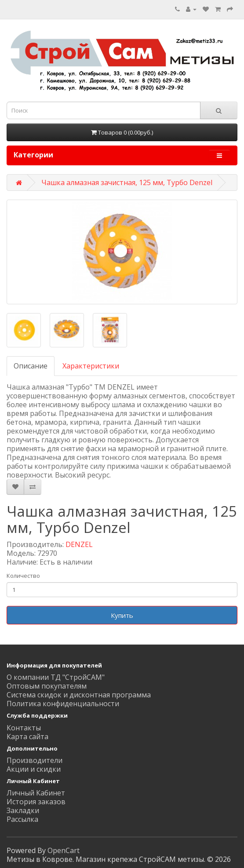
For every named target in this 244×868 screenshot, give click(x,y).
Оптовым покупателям (47, 686)
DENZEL (79, 544)
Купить (122, 615)
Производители (35, 760)
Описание (31, 366)
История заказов (36, 802)
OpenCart (64, 850)
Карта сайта (27, 737)
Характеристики (91, 366)
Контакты (24, 728)
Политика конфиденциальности (63, 704)
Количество (23, 576)
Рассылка (22, 819)
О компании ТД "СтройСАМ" (56, 677)
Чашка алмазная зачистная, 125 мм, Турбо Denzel (127, 182)
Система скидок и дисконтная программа (79, 695)
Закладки (23, 810)
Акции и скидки (34, 769)
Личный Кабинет (36, 793)
